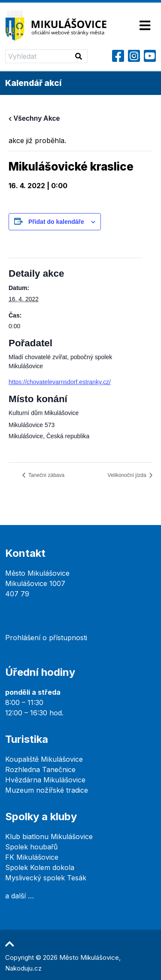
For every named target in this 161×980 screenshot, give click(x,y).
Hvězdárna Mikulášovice (45, 780)
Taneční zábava (46, 475)
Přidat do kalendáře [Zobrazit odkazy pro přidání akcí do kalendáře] (56, 222)
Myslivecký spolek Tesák (46, 878)
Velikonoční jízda (128, 475)
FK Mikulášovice (32, 857)
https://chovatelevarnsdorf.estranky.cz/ (60, 382)
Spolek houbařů (31, 847)
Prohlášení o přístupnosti (46, 638)
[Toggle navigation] (145, 26)
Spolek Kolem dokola (40, 867)
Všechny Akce (34, 118)
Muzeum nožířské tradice (47, 790)
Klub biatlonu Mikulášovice (49, 837)
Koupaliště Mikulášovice (44, 759)
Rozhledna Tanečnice (40, 769)
